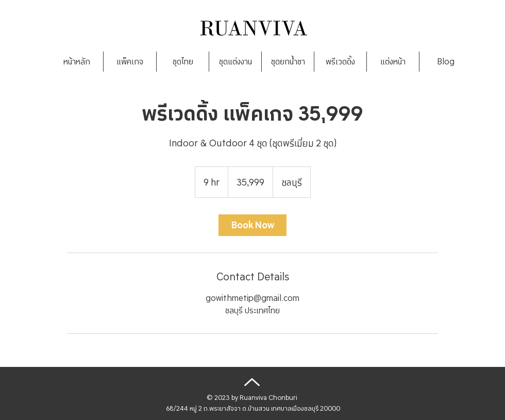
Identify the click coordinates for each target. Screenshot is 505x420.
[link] (252, 225)
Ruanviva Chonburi (268, 398)
